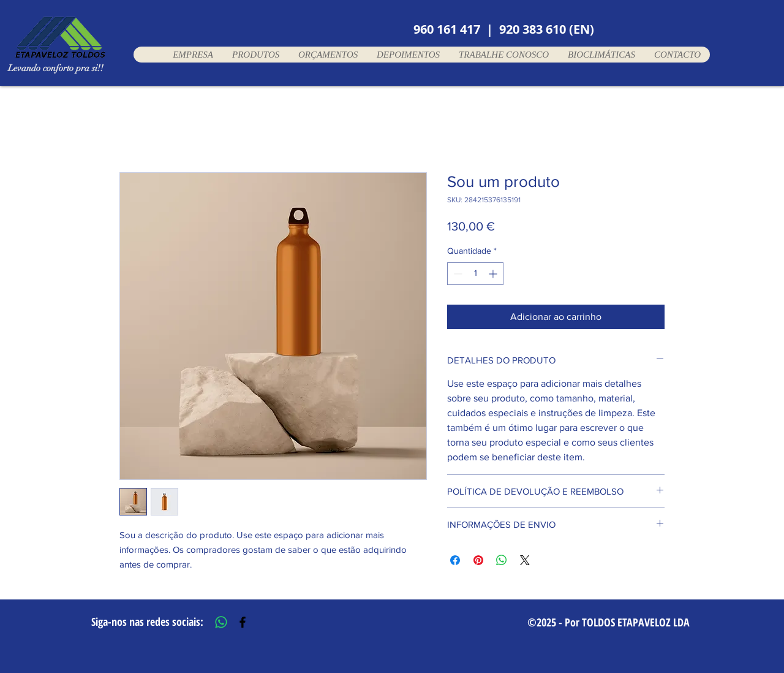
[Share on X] (525, 560)
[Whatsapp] (221, 622)
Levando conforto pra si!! (56, 68)
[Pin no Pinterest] (478, 560)
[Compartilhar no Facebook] (455, 560)
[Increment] (494, 274)
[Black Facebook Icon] (243, 622)
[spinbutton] (475, 274)
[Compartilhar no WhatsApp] (502, 560)
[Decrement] (457, 274)
